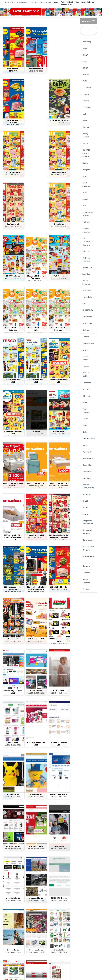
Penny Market (86, 135)
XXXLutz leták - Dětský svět (11, 899)
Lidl (84, 114)
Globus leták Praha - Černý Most (30, 226)
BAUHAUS (87, 268)
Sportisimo (87, 478)
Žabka (85, 163)
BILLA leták (67, 172)
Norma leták (30, 483)
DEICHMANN (89, 438)
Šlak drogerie (88, 556)
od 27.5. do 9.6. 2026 (30, 125)
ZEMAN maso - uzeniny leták (67, 484)
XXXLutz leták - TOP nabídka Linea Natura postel (48, 383)
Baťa (85, 432)
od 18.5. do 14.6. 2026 (11, 903)
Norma (86, 127)
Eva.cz (85, 350)
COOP (85, 68)
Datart (86, 337)
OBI (84, 304)
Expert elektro (86, 358)
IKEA (85, 193)
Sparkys (86, 514)
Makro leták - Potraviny (67, 899)
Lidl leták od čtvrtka (11, 484)
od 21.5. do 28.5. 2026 (11, 540)
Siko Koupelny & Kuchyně (88, 242)
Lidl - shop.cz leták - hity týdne (48, 433)
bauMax (86, 274)
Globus (86, 94)
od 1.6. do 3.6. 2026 (67, 73)
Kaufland (87, 107)
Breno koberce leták (67, 795)
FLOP (85, 81)
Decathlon (87, 465)
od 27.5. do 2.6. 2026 (48, 123)
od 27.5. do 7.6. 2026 (30, 903)
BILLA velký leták (11, 172)
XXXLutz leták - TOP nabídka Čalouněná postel (67, 382)
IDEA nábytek (86, 184)
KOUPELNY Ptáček (88, 214)
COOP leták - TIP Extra (30, 122)
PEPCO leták (48, 535)
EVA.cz (86, 75)
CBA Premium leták (48, 484)
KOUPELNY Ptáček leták (30, 588)
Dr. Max (86, 589)
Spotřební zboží (30, 68)
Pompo (86, 507)
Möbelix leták (30, 535)
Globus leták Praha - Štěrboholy (30, 278)
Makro (85, 120)
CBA (85, 61)
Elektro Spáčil (88, 343)
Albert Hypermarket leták (11, 330)
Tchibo (85, 419)
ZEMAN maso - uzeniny (86, 153)
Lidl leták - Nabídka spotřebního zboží (67, 434)
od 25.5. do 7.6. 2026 (11, 384)
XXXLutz (86, 251)
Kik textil (86, 396)
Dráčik (85, 501)
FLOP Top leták (11, 224)
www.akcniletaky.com (55, 936)
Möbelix (86, 222)
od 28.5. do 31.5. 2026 (11, 488)
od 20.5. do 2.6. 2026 (67, 903)
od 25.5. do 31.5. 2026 (48, 436)
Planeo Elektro (86, 374)
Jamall (85, 199)
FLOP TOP (87, 88)
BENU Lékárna (86, 581)
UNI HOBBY (88, 310)
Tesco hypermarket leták (48, 277)
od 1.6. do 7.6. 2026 (30, 71)
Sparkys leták (67, 587)
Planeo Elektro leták (11, 640)
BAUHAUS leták (67, 742)
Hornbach (87, 290)
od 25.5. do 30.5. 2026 (67, 488)
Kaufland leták (30, 172)
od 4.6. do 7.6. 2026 (11, 73)
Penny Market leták (11, 433)
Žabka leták (67, 639)
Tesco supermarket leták (67, 277)
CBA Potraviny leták (30, 899)
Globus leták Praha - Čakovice (67, 225)
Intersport (87, 471)
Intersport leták (30, 691)
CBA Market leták (48, 898)
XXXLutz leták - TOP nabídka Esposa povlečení (30, 382)
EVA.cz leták (67, 535)
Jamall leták (11, 794)
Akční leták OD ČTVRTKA (11, 70)
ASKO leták (11, 846)
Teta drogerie (86, 564)
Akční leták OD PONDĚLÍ (67, 70)
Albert (85, 48)
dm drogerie (88, 540)
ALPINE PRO (88, 458)
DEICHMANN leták (48, 691)
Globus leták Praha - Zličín (11, 277)
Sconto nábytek (86, 230)
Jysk (84, 206)
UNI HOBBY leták (48, 639)
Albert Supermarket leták (30, 329)
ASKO (85, 176)
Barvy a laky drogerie (88, 532)
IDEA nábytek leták (48, 794)
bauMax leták (48, 742)
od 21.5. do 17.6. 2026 (67, 851)
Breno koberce (86, 282)
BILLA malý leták (48, 120)
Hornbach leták (11, 742)
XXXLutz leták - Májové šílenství (11, 381)
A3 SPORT (87, 452)
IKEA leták (30, 794)
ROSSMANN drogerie (88, 548)
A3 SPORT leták (30, 639)
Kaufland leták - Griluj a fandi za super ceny (30, 434)
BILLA (85, 55)
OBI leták (48, 328)
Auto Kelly (87, 323)
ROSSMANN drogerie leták (11, 588)
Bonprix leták (67, 691)
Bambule (87, 494)
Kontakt (64, 928)
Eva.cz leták (30, 742)
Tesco (85, 143)
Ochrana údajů (50, 928)
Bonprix (86, 389)
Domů (38, 928)
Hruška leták (67, 328)
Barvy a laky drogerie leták (11, 536)
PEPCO (86, 402)
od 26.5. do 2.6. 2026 (48, 330)
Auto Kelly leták (11, 691)
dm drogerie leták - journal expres (67, 847)
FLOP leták (48, 224)
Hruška (86, 101)
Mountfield (87, 297)
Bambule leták (48, 587)
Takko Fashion (86, 410)
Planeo (86, 366)
